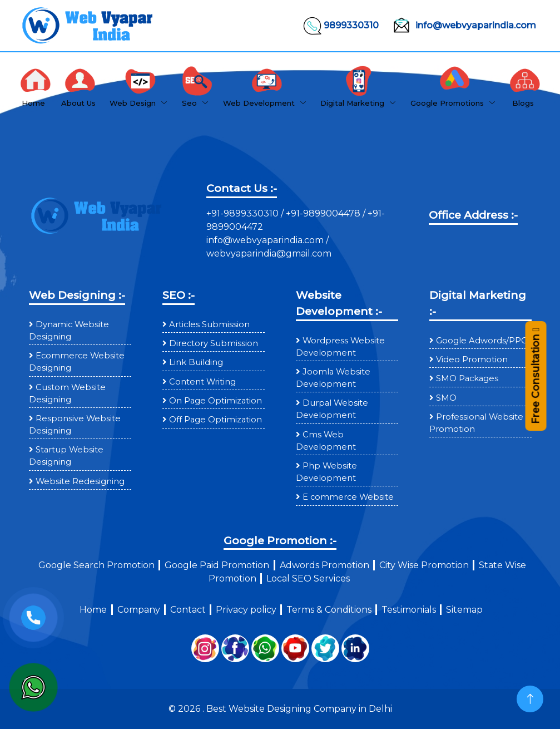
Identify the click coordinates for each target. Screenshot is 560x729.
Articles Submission (209, 324)
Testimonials (409, 610)
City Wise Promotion (424, 565)
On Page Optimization (215, 401)
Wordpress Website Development (340, 347)
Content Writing (202, 382)
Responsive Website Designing (75, 425)
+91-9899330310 (244, 213)
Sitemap (464, 610)
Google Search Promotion (96, 565)
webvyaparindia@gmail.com (269, 253)
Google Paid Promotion (217, 565)
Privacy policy (246, 610)
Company (139, 610)
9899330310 (340, 26)
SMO (446, 398)
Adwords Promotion (324, 565)
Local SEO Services (308, 578)
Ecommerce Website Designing (77, 362)
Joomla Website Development (333, 378)
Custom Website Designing (67, 393)
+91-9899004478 (324, 213)
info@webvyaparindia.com (462, 26)
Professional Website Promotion (476, 423)
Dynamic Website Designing (69, 331)
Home (93, 610)
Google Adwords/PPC (482, 341)
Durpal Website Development (332, 409)
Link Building (196, 362)
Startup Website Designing (66, 456)
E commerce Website (348, 497)
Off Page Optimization (215, 420)
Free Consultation (535, 376)
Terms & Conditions (329, 610)
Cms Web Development (326, 441)
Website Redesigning (80, 481)
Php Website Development (326, 472)
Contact (188, 610)
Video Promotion (472, 359)
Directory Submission (214, 343)
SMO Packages (467, 378)
